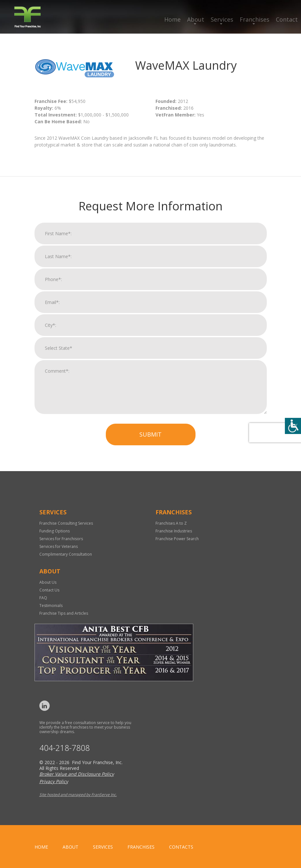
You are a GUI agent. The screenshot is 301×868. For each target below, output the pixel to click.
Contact (287, 19)
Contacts (181, 847)
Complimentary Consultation (66, 554)
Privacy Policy (54, 781)
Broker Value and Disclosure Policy (77, 774)
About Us (48, 582)
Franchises (255, 19)
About (196, 19)
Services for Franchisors (61, 539)
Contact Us (49, 590)
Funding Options (55, 531)
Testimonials (51, 606)
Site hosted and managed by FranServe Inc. (78, 795)
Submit (150, 441)
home (41, 847)
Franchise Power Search (177, 539)
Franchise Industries (174, 531)
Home (172, 19)
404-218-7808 (65, 748)
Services (222, 19)
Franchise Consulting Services (66, 523)
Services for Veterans (59, 546)
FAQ (43, 598)
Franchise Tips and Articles (64, 613)
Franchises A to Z (171, 523)
